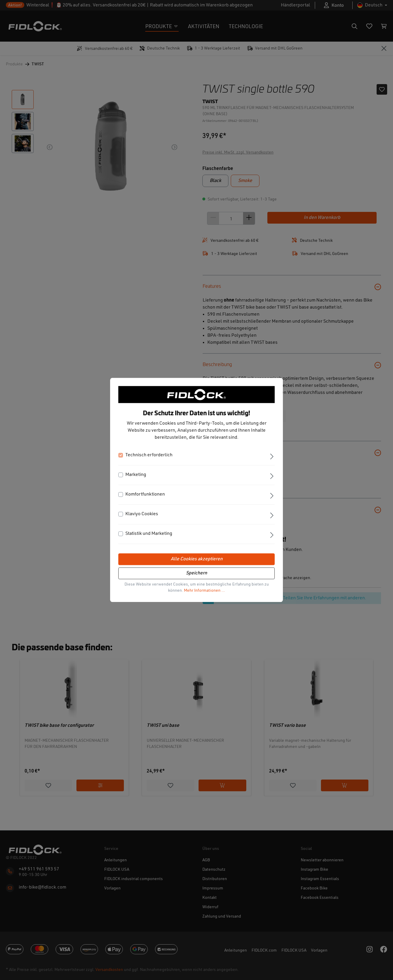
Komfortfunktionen (145, 495)
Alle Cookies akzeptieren (197, 559)
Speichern (196, 574)
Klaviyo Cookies (142, 514)
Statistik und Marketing (149, 534)
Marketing (136, 475)
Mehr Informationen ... (204, 591)
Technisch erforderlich (149, 455)
